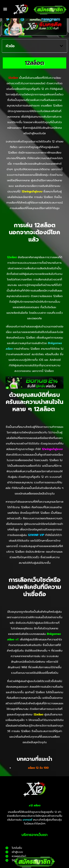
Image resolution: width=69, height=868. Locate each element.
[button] (5, 9)
